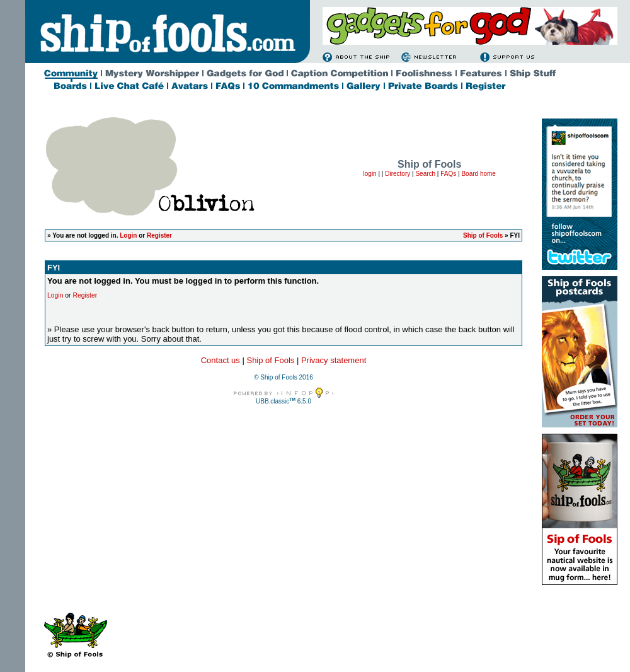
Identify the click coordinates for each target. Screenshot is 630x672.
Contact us (220, 360)
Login (128, 235)
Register (159, 235)
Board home (478, 174)
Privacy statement (334, 360)
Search (425, 174)
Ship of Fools (483, 235)
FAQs (448, 174)
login (370, 174)
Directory (398, 174)
